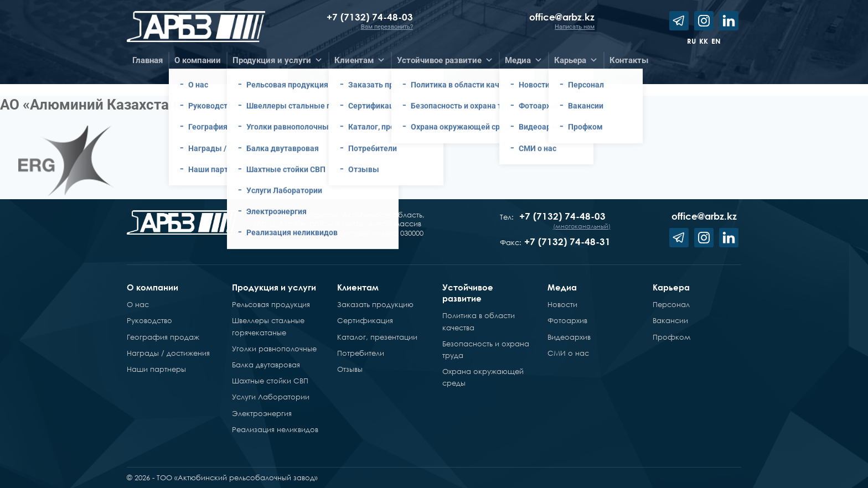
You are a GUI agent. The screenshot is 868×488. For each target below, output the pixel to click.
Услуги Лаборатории (271, 397)
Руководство (149, 320)
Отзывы (350, 369)
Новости (562, 304)
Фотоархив (567, 320)
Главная (148, 60)
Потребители (361, 353)
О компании (153, 287)
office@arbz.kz (562, 17)
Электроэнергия (262, 413)
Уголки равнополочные (274, 349)
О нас (138, 304)
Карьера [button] (576, 60)
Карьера (671, 287)
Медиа (562, 287)
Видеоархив (569, 337)
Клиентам (358, 287)
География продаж (163, 337)
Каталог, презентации (377, 337)
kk (704, 41)
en (716, 41)
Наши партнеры (156, 369)
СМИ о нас (568, 353)
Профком (671, 337)
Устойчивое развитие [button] (445, 60)
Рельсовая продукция (271, 304)
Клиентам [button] (360, 60)
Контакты (629, 60)
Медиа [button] (524, 60)
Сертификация (365, 320)
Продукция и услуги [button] (278, 60)
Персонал (671, 304)
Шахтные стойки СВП (270, 381)
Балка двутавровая (266, 365)
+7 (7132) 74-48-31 (567, 242)
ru (691, 41)
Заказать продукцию (375, 304)
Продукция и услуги (274, 287)
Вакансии (670, 320)
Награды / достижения (168, 353)
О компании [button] (198, 60)
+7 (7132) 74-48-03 (370, 17)
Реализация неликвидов (275, 429)
